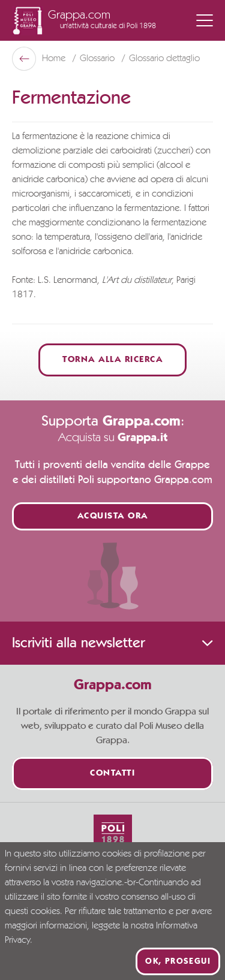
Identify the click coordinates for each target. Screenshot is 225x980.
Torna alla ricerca (112, 360)
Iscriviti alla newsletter (112, 643)
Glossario (98, 59)
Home (55, 59)
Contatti (112, 774)
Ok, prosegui (178, 961)
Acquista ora (113, 516)
